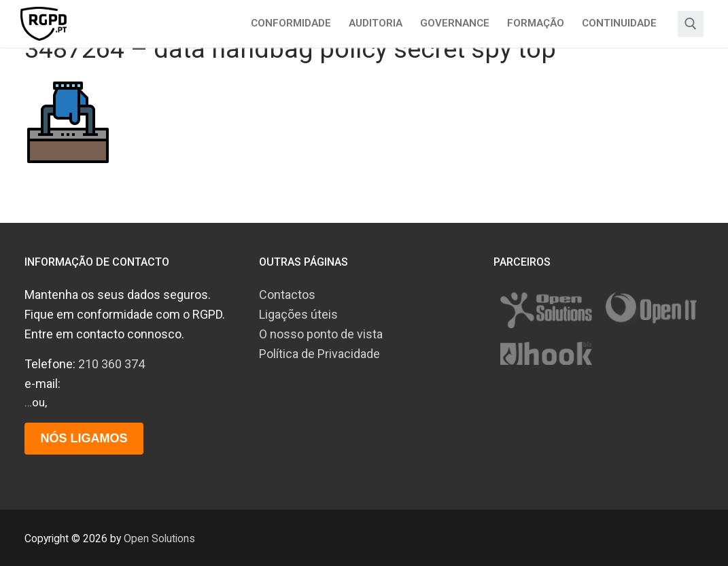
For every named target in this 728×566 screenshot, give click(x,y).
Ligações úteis (298, 314)
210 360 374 (111, 364)
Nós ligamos (84, 438)
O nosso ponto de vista (321, 334)
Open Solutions (159, 538)
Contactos (287, 295)
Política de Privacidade (319, 354)
